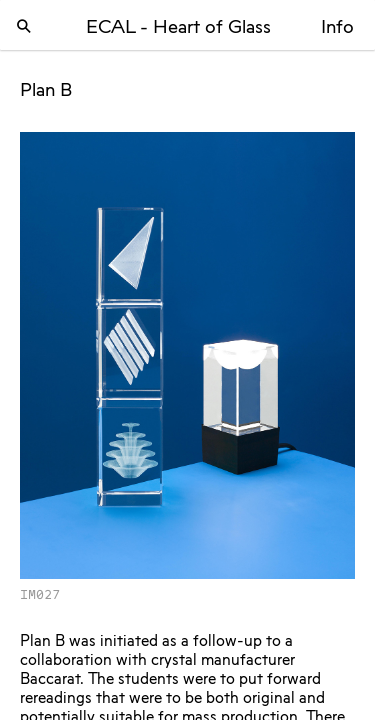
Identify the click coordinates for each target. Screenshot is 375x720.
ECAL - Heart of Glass (178, 28)
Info (337, 28)
